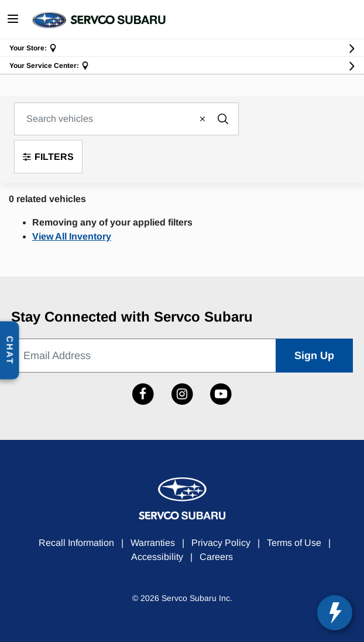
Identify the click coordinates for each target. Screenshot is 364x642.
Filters (48, 157)
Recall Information (76, 543)
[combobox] (126, 119)
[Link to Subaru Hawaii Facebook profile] (143, 395)
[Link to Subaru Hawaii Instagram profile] (182, 395)
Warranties (153, 543)
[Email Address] (144, 356)
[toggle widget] (335, 613)
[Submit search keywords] (223, 119)
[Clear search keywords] (202, 119)
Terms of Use (294, 543)
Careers (216, 557)
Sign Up (314, 356)
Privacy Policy (221, 543)
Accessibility (157, 557)
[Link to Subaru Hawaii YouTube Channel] (221, 395)
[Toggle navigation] (13, 20)
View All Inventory (72, 236)
